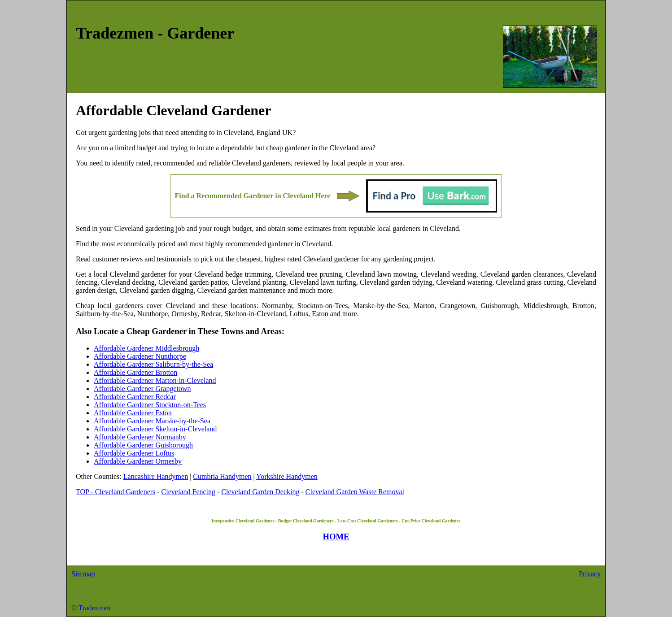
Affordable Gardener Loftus (134, 453)
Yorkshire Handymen (287, 476)
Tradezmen (94, 608)
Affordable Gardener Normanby (140, 437)
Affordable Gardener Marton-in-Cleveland (155, 380)
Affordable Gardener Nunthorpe (140, 356)
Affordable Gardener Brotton (135, 372)
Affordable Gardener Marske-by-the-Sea (152, 421)
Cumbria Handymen (222, 476)
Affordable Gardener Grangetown (142, 389)
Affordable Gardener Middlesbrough (146, 348)
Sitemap (83, 574)
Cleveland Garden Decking (260, 492)
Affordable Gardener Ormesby (138, 461)
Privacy (590, 574)
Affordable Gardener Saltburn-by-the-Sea (153, 364)
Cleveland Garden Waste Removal (355, 492)
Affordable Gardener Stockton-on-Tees (150, 405)
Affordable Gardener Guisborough (143, 445)
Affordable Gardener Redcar (135, 397)
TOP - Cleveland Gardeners (116, 492)
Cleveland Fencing (188, 492)
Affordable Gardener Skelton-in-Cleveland (155, 429)
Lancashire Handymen (156, 476)
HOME (336, 537)
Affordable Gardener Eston (133, 413)
